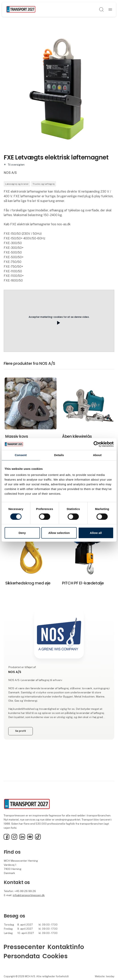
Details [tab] (59, 455)
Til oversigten (16, 165)
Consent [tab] (21, 455)
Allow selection (59, 533)
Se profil (20, 731)
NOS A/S (10, 173)
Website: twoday (105, 976)
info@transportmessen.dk (29, 895)
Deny (22, 533)
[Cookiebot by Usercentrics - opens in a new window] (96, 444)
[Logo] (21, 10)
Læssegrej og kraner (17, 184)
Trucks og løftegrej (44, 184)
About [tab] (97, 455)
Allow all (96, 533)
